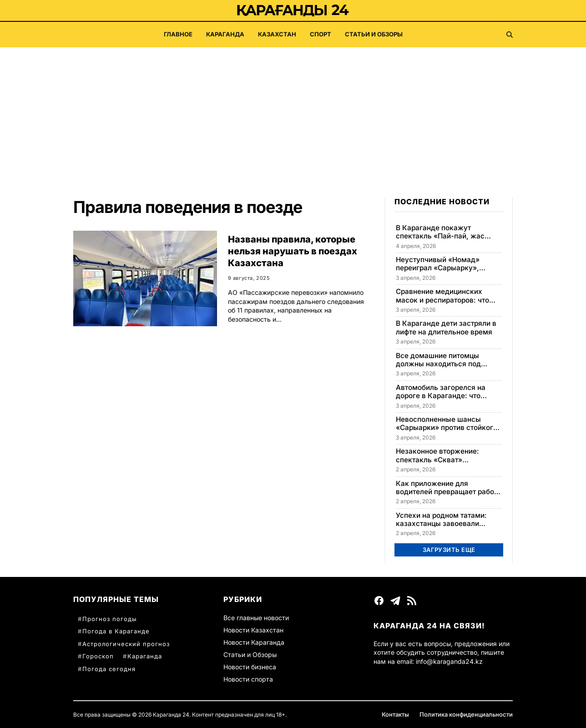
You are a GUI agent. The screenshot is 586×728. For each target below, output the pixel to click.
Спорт (321, 34)
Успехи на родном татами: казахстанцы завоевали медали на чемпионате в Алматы (441, 520)
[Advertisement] (293, 116)
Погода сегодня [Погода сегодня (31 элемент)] (109, 669)
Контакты (395, 714)
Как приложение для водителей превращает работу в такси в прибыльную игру (449, 488)
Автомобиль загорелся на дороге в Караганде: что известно (441, 392)
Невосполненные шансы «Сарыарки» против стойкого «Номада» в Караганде (447, 424)
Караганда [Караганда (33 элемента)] (145, 656)
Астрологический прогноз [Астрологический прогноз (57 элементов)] (126, 644)
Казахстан (277, 34)
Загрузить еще (449, 550)
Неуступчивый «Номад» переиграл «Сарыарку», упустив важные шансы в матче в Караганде (440, 264)
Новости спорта (248, 679)
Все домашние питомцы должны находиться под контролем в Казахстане (439, 360)
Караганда (225, 34)
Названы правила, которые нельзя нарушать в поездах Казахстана (293, 251)
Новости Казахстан (253, 630)
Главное (178, 34)
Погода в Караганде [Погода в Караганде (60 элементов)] (116, 631)
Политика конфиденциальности (466, 714)
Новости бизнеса (250, 667)
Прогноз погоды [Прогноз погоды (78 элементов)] (110, 619)
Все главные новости (256, 618)
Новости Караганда (254, 642)
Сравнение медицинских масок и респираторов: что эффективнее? (442, 296)
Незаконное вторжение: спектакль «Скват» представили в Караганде (441, 456)
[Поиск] (510, 35)
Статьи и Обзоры (374, 34)
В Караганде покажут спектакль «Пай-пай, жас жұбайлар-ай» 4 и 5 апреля (443, 232)
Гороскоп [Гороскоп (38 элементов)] (98, 656)
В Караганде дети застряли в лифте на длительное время (446, 328)
